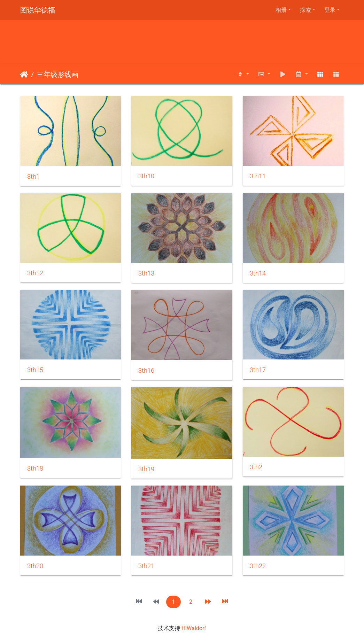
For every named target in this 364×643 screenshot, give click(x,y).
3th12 (35, 273)
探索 (305, 10)
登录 (330, 10)
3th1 (33, 177)
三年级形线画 (57, 75)
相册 (281, 10)
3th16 (146, 371)
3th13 (146, 273)
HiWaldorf (194, 628)
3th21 (146, 566)
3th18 (35, 468)
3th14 (258, 273)
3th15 (35, 370)
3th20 (35, 566)
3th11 (258, 176)
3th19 (146, 469)
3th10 (146, 176)
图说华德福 (38, 10)
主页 (24, 75)
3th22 (258, 566)
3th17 (258, 370)
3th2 (256, 467)
